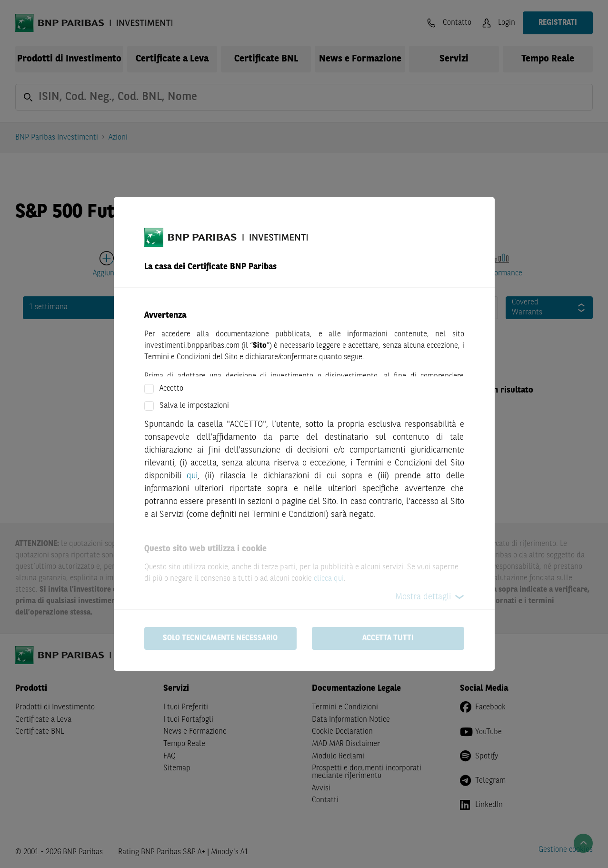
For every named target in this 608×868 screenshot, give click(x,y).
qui (192, 476)
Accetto (171, 389)
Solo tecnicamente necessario (220, 638)
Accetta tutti (388, 638)
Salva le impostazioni (194, 406)
